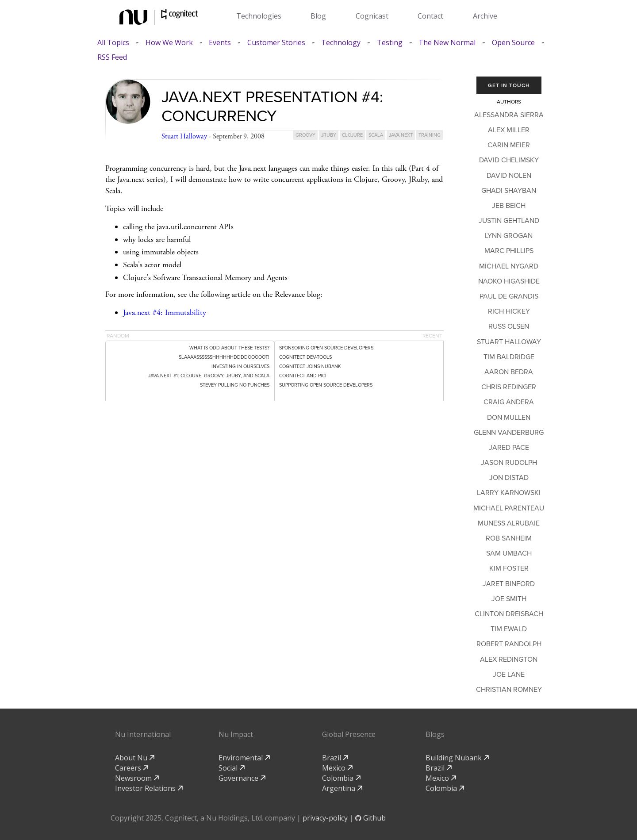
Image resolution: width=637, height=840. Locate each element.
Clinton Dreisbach (509, 614)
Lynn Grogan (509, 236)
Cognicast (372, 16)
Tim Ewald (509, 629)
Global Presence (349, 734)
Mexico (337, 768)
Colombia (341, 778)
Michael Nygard (509, 266)
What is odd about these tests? (229, 348)
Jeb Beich (509, 206)
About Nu (135, 758)
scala (376, 135)
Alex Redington (509, 660)
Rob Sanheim (509, 538)
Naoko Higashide (509, 281)
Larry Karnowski (509, 493)
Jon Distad (509, 478)
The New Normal (447, 43)
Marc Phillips (509, 251)
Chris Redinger (509, 387)
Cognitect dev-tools (305, 357)
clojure (352, 135)
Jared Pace (509, 448)
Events (220, 43)
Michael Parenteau (509, 508)
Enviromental (244, 758)
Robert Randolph (509, 644)
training (430, 135)
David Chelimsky (509, 160)
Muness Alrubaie (509, 523)
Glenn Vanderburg (509, 433)
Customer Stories (276, 43)
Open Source (513, 43)
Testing (390, 43)
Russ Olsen (509, 326)
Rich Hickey (509, 311)
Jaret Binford (509, 584)
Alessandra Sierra (509, 115)
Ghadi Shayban (509, 191)
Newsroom (137, 778)
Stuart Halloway (184, 136)
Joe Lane (509, 675)
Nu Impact (236, 734)
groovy (305, 135)
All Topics (113, 43)
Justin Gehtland (509, 221)
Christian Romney (509, 690)
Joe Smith (509, 599)
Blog (318, 16)
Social (232, 768)
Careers (132, 768)
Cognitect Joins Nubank (310, 366)
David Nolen (509, 176)
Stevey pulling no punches (235, 385)
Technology (341, 43)
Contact (430, 16)
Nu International (143, 734)
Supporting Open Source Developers (326, 385)
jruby (329, 135)
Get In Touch (509, 85)
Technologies (259, 16)
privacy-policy (325, 818)
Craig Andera (509, 402)
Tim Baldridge (509, 357)
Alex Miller (509, 130)
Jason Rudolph (509, 463)
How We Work (169, 43)
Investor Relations (149, 788)
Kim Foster (509, 568)
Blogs (435, 734)
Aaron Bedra (509, 372)
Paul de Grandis (509, 296)
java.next (401, 135)
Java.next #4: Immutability (165, 313)
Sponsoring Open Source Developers (326, 348)
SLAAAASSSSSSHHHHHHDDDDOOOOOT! (224, 357)
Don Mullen (509, 418)
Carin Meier (509, 145)
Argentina (342, 788)
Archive (485, 16)
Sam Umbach (509, 553)
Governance (242, 778)
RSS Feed (112, 57)
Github (370, 818)
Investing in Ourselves (240, 366)
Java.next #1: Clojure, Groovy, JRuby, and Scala (209, 376)
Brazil (335, 758)
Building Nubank (457, 758)
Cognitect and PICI (303, 376)
